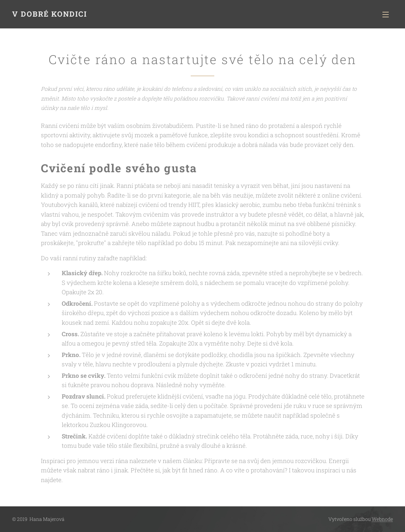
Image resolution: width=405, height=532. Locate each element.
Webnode (382, 519)
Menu (386, 15)
